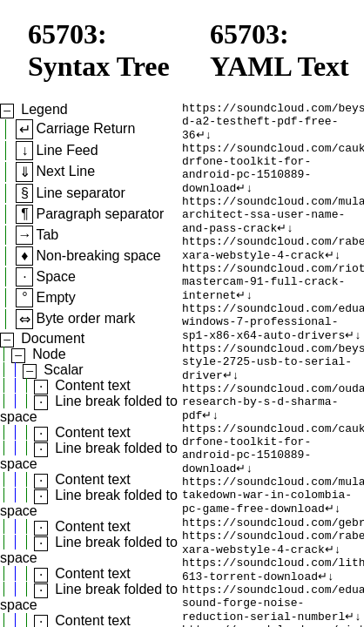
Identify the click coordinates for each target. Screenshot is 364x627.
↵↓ (204, 141)
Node (49, 354)
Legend (44, 109)
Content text (92, 385)
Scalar (63, 370)
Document (53, 338)
